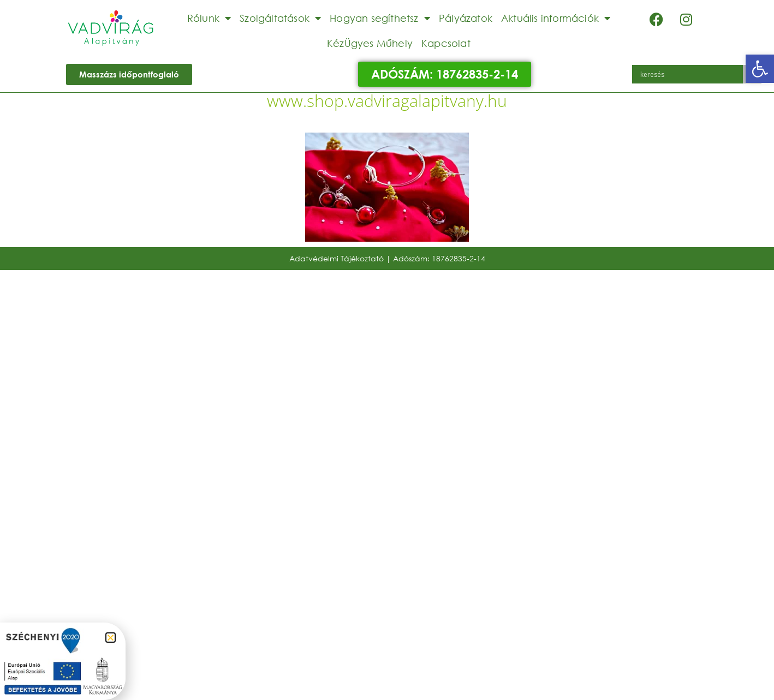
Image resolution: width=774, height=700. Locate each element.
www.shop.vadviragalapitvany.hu (387, 101)
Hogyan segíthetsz (380, 18)
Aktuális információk (556, 18)
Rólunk (209, 18)
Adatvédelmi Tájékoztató (337, 258)
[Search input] (690, 74)
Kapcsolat (446, 43)
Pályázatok (466, 18)
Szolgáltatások (280, 18)
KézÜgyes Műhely (370, 43)
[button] (760, 69)
